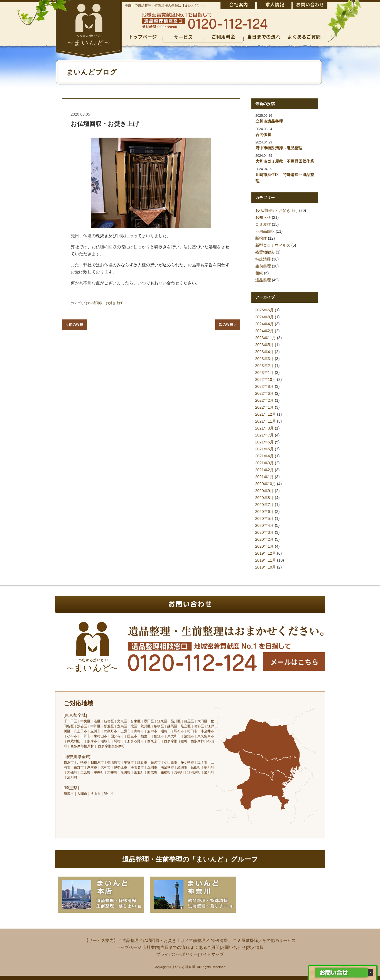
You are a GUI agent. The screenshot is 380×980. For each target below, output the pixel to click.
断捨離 (261, 238)
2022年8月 (265, 386)
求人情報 (255, 947)
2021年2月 (265, 470)
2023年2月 (265, 366)
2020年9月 (265, 491)
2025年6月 (265, 310)
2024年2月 (265, 331)
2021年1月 (265, 477)
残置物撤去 (265, 252)
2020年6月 (265, 512)
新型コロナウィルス (273, 245)
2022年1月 (265, 407)
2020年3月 (265, 532)
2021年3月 (265, 463)
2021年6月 (265, 442)
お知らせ (263, 217)
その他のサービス (279, 940)
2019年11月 (266, 560)
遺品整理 (263, 280)
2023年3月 (265, 359)
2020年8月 (265, 498)
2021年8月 (265, 428)
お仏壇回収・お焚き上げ (104, 303)
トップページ (129, 947)
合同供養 (263, 135)
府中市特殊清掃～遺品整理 (279, 148)
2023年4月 (265, 352)
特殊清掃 (263, 259)
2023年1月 (265, 373)
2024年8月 (265, 317)
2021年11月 (266, 421)
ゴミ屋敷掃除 (246, 940)
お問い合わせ (233, 947)
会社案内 (151, 947)
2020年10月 (266, 484)
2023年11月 (266, 338)
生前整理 (263, 266)
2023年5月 (265, 345)
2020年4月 (265, 525)
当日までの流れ (175, 947)
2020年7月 (265, 505)
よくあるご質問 (205, 947)
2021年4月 (265, 456)
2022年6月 (265, 393)
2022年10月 (266, 379)
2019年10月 (266, 567)
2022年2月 (265, 400)
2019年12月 (266, 553)
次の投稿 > (228, 325)
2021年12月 (266, 414)
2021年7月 (265, 435)
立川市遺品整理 (269, 121)
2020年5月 (265, 518)
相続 (259, 273)
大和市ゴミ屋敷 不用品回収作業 (285, 161)
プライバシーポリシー (177, 954)
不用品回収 (265, 231)
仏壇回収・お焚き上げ (164, 940)
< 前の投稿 (74, 325)
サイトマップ (211, 954)
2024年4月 (265, 324)
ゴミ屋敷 (263, 224)
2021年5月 (265, 449)
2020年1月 (265, 546)
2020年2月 (265, 539)
